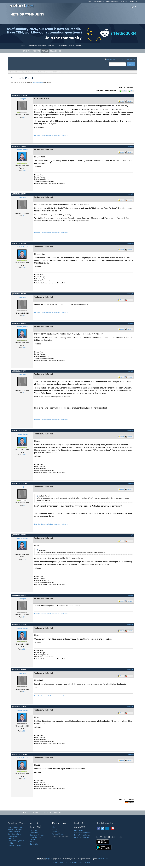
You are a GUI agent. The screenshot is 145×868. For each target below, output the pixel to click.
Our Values (34, 833)
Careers (33, 839)
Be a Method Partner (82, 837)
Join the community (128, 59)
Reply (122, 101)
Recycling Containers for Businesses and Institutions (51, 135)
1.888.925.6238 (103, 859)
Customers (33, 46)
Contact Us (34, 844)
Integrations (62, 46)
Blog (89, 2)
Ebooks (55, 829)
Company (80, 46)
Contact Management (16, 841)
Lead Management (15, 827)
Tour (24, 46)
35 (24, 117)
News (32, 842)
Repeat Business (14, 832)
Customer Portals (14, 845)
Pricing (71, 46)
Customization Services (83, 833)
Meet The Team (36, 837)
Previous (124, 91)
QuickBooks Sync (14, 834)
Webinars (36, 51)
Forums (45, 51)
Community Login (112, 59)
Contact (130, 101)
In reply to (130, 146)
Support (124, 2)
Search (131, 64)
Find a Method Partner (82, 835)
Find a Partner (99, 2)
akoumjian (22, 99)
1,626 (24, 171)
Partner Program (113, 2)
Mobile (10, 843)
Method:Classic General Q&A (47, 72)
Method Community (17, 72)
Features (52, 46)
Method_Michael (38, 82)
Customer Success (37, 835)
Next (132, 91)
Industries (42, 46)
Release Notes (56, 51)
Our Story (34, 830)
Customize (133, 2)
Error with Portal (64, 72)
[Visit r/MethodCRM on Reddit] (129, 33)
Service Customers (15, 829)
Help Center (26, 51)
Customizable (13, 836)
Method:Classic (31, 72)
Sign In (134, 7)
